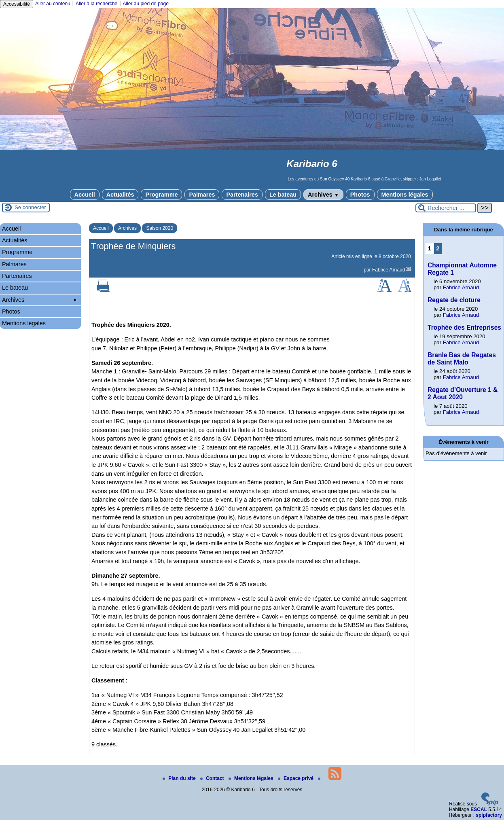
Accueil (85, 195)
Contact (213, 778)
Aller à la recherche (96, 4)
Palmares (202, 195)
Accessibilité (17, 4)
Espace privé (296, 778)
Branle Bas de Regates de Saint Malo (462, 359)
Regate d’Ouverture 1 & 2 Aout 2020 (463, 393)
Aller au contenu (53, 4)
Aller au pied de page (145, 4)
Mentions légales (405, 195)
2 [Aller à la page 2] (438, 248)
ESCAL (479, 809)
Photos (360, 195)
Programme (161, 195)
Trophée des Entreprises (464, 327)
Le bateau (283, 195)
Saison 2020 (160, 228)
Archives (323, 195)
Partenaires (242, 195)
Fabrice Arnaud (389, 270)
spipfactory (489, 815)
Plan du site (180, 778)
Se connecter (30, 207)
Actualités (120, 195)
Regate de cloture (454, 300)
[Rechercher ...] (446, 208)
